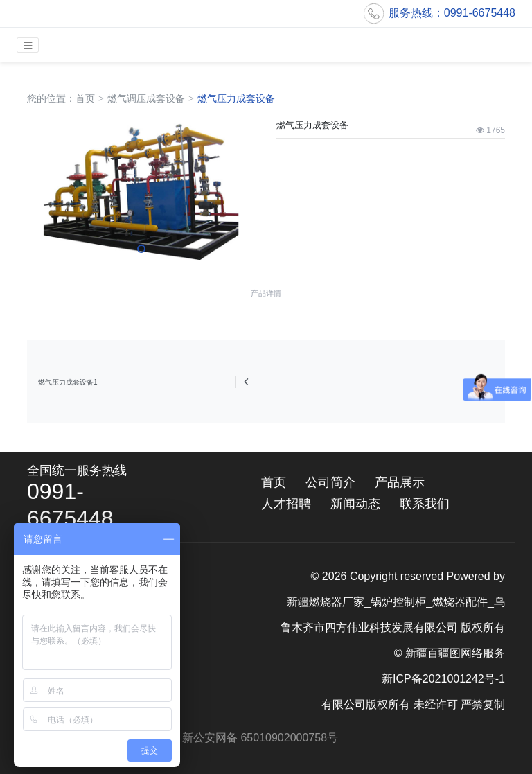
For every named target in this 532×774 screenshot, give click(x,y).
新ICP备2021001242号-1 (443, 679)
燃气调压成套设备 (146, 98)
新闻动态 (355, 504)
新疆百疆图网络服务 (455, 653)
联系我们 (425, 504)
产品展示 (400, 482)
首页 (85, 98)
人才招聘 (286, 504)
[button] (141, 249)
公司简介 (330, 482)
